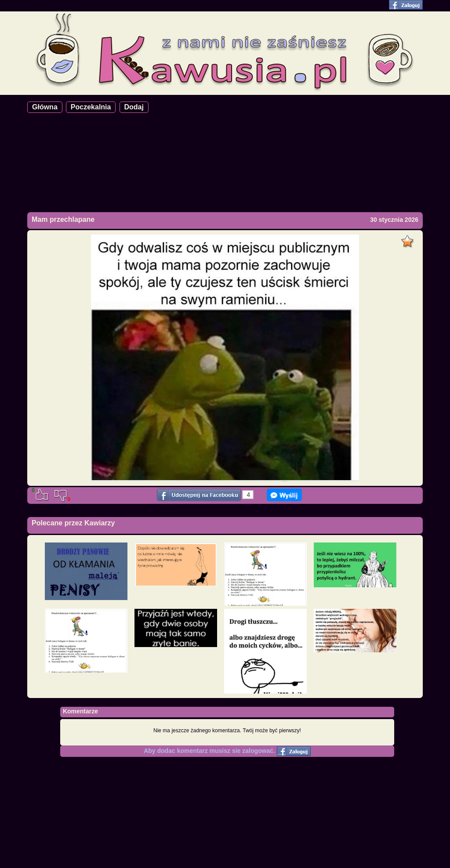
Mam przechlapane (63, 219)
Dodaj (134, 107)
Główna (45, 107)
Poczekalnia (91, 107)
